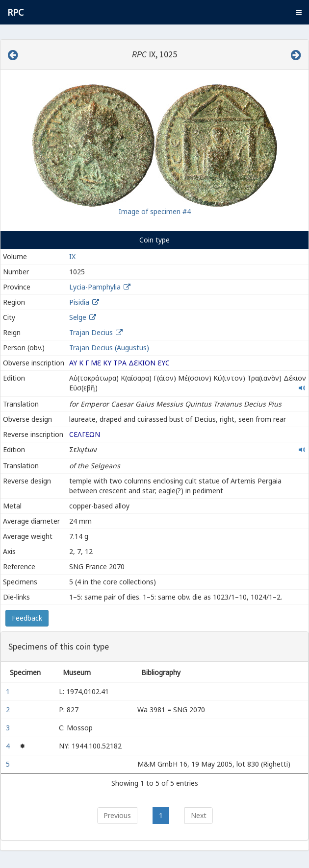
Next (199, 815)
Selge (78, 317)
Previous (117, 815)
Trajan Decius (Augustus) (109, 348)
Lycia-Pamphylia (95, 287)
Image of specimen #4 (155, 211)
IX (72, 256)
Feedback (27, 618)
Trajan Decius (91, 332)
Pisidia (79, 302)
